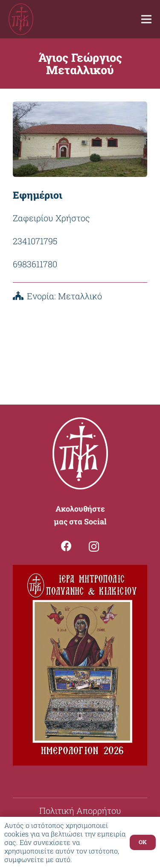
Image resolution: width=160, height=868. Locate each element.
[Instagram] (94, 547)
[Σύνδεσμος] (21, 19)
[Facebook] (66, 546)
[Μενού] (146, 19)
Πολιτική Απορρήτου (80, 810)
